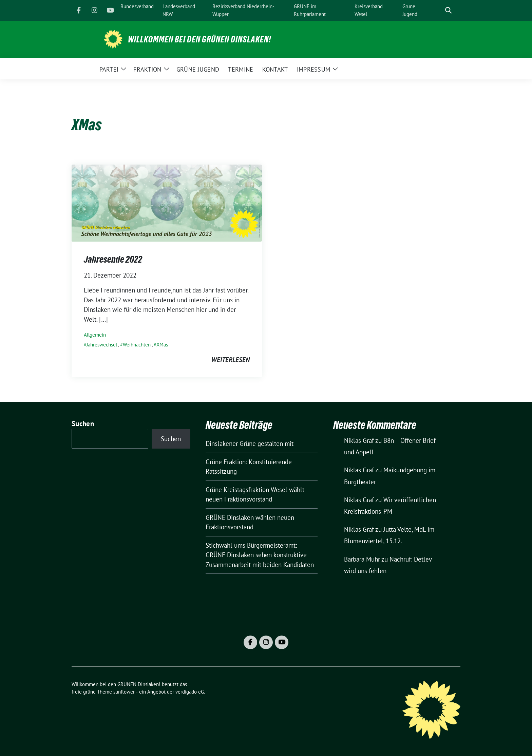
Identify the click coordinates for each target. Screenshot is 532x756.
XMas (162, 345)
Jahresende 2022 (113, 259)
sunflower (124, 692)
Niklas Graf (359, 440)
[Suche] (439, 10)
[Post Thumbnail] (167, 202)
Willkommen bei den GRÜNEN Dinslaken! (199, 39)
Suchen (83, 424)
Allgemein (95, 335)
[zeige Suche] (448, 10)
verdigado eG (190, 692)
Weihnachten (137, 345)
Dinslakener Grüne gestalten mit (250, 443)
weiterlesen (231, 360)
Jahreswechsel (102, 345)
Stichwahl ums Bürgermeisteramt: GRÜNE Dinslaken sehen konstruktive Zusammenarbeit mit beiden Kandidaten (260, 555)
